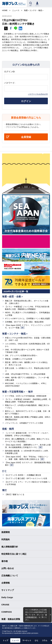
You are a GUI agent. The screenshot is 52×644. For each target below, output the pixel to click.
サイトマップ (8, 590)
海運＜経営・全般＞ (13, 297)
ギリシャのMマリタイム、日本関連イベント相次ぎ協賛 (27, 319)
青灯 (4, 490)
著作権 (5, 561)
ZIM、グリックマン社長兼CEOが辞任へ (21, 355)
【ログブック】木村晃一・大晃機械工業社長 (23, 475)
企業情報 (6, 583)
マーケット (27, 640)
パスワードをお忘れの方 (38, 94)
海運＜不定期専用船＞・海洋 (17, 392)
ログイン (26, 101)
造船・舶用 (8, 429)
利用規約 (6, 539)
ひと (4, 471)
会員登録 (26, 137)
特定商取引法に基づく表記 (14, 554)
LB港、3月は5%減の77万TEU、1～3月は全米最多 (25, 374)
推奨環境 (6, 532)
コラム (45, 640)
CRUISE (5, 605)
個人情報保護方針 (10, 547)
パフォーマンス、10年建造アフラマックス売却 (24, 423)
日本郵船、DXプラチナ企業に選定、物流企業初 (24, 322)
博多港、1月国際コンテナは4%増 (19, 359)
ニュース (15, 640)
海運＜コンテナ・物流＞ (15, 334)
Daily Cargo (7, 597)
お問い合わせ (8, 568)
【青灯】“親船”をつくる (15, 494)
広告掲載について (10, 576)
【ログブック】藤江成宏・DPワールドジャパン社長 (26, 478)
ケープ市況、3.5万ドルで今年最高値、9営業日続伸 (26, 396)
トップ (5, 640)
